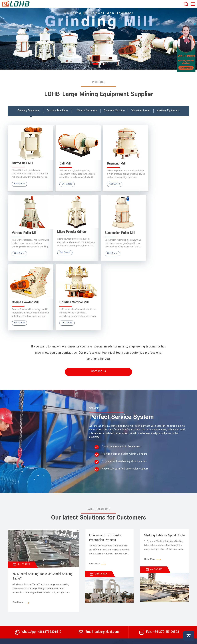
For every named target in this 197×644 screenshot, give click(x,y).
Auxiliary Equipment (163, 596)
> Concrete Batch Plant (84, 604)
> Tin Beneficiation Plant (85, 613)
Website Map (167, 640)
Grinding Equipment (117, 591)
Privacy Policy (182, 640)
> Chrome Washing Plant (85, 621)
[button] (95, 64)
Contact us (98, 299)
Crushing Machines (116, 596)
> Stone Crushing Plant (84, 588)
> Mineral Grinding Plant (84, 596)
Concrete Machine (162, 591)
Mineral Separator (162, 586)
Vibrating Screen (115, 586)
